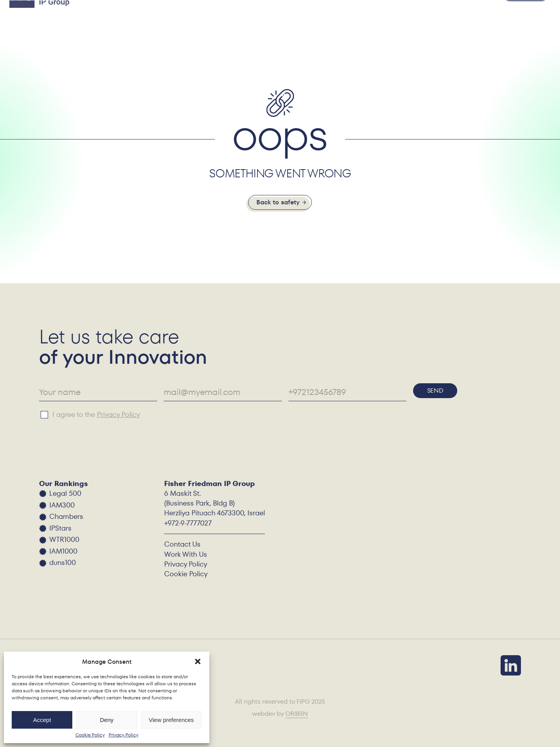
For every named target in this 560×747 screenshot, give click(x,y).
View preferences (172, 720)
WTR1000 (64, 539)
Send (435, 390)
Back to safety (278, 202)
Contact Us (182, 544)
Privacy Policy (123, 735)
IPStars (60, 528)
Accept (42, 720)
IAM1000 (63, 551)
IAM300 (62, 505)
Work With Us (186, 554)
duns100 (63, 562)
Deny (106, 720)
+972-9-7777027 (188, 523)
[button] (198, 661)
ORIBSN (297, 714)
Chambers (66, 516)
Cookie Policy (90, 735)
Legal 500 (65, 493)
